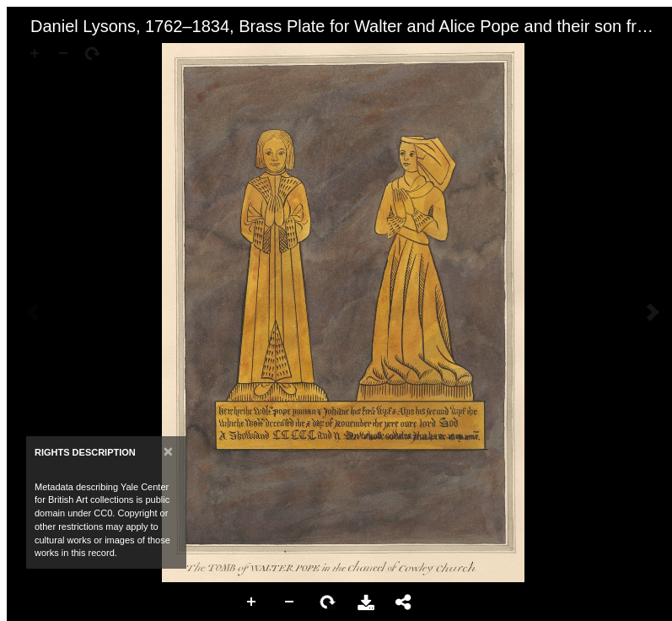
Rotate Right (328, 602)
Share (404, 602)
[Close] (168, 451)
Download (366, 602)
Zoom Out (290, 602)
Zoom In (252, 602)
